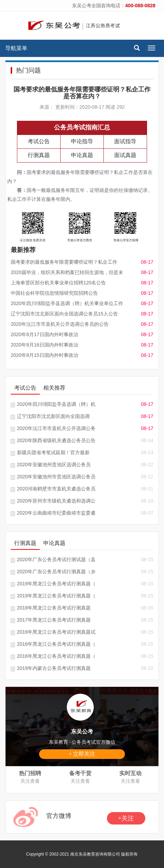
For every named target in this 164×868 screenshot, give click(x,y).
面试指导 (125, 141)
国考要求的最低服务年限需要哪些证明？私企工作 (64, 262)
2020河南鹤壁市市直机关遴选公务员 (56, 489)
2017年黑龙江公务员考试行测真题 (54, 620)
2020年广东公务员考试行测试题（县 (56, 559)
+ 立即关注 (82, 754)
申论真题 (82, 155)
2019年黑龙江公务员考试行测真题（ (56, 584)
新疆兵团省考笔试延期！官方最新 (53, 452)
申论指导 (82, 141)
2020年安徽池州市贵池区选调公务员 (56, 477)
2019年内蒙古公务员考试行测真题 (54, 668)
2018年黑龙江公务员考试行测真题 (54, 608)
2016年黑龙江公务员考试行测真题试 (56, 632)
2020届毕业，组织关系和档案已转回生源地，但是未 (67, 272)
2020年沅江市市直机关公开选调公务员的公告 (60, 324)
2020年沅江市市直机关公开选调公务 (56, 428)
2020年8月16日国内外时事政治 (44, 345)
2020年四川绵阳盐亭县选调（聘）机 (56, 404)
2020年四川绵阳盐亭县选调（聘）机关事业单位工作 (67, 303)
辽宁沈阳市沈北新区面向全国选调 (53, 416)
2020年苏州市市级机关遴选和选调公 (56, 501)
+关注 (126, 818)
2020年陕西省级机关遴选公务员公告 (56, 440)
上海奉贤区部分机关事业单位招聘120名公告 (58, 283)
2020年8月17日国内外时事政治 (44, 334)
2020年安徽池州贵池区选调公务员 (54, 465)
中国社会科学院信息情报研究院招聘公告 (54, 293)
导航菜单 (16, 48)
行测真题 (39, 155)
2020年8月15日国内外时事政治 (44, 355)
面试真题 (125, 155)
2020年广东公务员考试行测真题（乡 (56, 572)
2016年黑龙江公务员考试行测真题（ (56, 644)
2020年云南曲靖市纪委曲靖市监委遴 (56, 513)
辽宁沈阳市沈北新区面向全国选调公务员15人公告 (64, 314)
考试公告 (39, 141)
